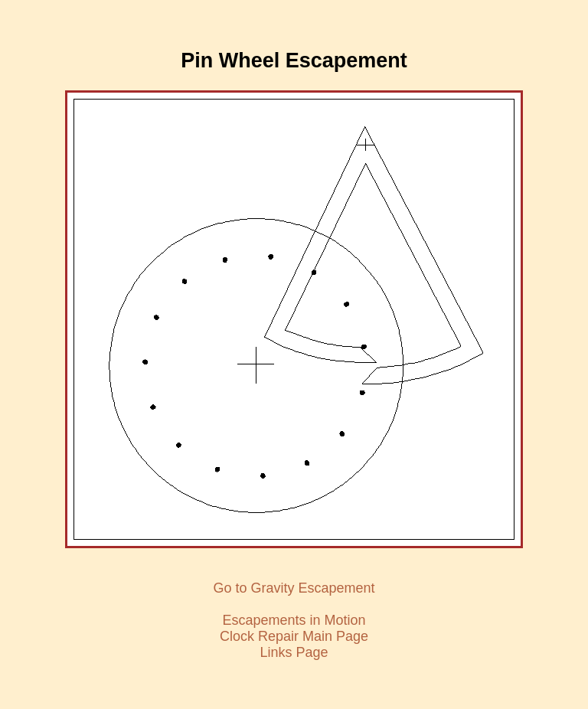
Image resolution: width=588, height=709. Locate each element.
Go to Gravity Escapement (294, 588)
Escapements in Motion (294, 620)
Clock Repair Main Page (294, 636)
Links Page (294, 652)
